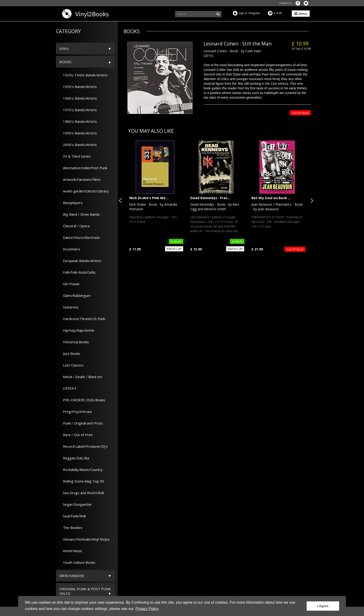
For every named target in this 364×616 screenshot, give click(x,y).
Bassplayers (71, 203)
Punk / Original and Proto (81, 423)
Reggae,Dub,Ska (74, 458)
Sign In (243, 13)
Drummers (70, 249)
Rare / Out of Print (76, 435)
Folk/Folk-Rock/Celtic (78, 272)
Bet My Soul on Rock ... (271, 198)
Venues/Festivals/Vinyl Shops (84, 539)
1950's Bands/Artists (78, 87)
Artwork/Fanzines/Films (80, 179)
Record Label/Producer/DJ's (84, 446)
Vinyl (64, 49)
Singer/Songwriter (76, 504)
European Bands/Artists (80, 261)
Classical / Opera (75, 226)
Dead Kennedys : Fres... (210, 198)
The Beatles (71, 528)
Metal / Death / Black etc (81, 377)
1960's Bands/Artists (78, 98)
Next (311, 201)
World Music (71, 551)
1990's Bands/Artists (78, 133)
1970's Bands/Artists (78, 110)
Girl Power (70, 284)
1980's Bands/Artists (78, 121)
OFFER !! (68, 388)
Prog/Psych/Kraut (76, 412)
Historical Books (74, 342)
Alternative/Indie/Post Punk (83, 168)
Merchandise (72, 576)
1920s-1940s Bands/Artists (84, 75)
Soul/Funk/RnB (73, 516)
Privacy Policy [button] (147, 609)
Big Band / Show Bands (80, 214)
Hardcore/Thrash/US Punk (82, 319)
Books (65, 62)
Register (255, 13)
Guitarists (69, 307)
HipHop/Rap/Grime (77, 330)
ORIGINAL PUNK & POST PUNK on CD (85, 591)
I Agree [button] (323, 606)
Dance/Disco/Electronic (80, 237)
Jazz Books (70, 353)
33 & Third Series (75, 156)
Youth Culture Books (77, 562)
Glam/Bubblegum (75, 295)
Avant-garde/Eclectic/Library (84, 191)
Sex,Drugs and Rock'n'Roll (82, 493)
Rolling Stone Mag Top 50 (82, 481)
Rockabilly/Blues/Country (81, 470)
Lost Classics (71, 365)
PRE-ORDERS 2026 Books (82, 400)
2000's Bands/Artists (78, 145)
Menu (301, 13)
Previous (121, 201)
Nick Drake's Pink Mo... (149, 198)
